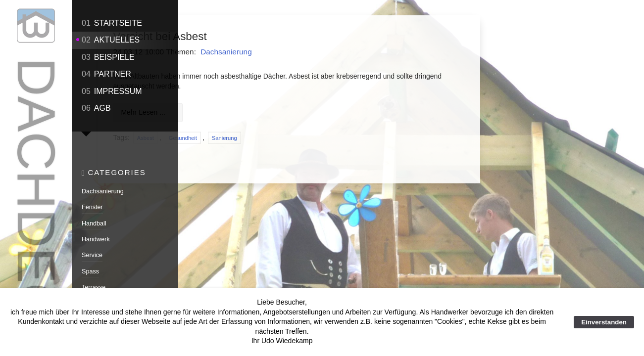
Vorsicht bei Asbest (255, 36)
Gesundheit (277, 138)
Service (92, 253)
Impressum (112, 91)
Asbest (240, 138)
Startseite (112, 23)
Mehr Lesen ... (238, 113)
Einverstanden (604, 322)
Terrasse (94, 285)
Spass (90, 269)
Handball (94, 222)
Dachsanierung (103, 189)
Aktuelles (111, 40)
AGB (96, 108)
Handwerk (96, 237)
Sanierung (319, 138)
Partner (106, 74)
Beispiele (108, 57)
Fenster (92, 205)
